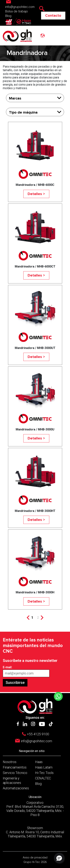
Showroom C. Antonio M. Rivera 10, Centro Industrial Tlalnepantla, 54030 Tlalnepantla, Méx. (35, 832)
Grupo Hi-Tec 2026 (35, 862)
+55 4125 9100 (38, 734)
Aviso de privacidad (35, 857)
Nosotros (10, 762)
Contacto (53, 16)
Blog (8, 16)
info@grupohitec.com (36, 741)
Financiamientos (15, 767)
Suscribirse (15, 683)
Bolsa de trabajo (17, 11)
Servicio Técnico (15, 773)
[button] (59, 858)
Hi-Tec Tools (44, 773)
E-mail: (7, 667)
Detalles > (36, 194)
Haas (39, 762)
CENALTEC (43, 778)
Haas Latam (44, 767)
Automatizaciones (16, 788)
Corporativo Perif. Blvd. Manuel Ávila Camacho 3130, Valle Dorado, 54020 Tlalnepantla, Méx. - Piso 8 (35, 809)
